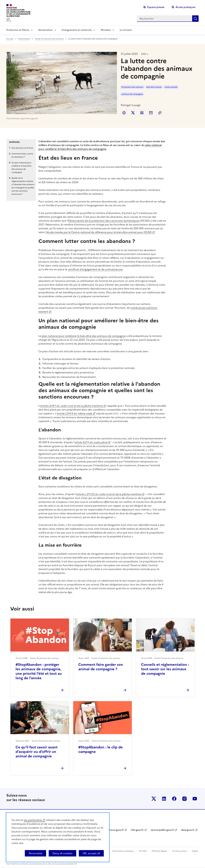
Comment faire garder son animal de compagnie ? (101, 667)
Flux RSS (143, 851)
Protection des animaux (132, 87)
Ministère (106, 30)
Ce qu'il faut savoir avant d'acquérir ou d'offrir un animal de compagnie (37, 752)
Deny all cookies (62, 853)
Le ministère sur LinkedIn (164, 799)
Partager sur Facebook (124, 113)
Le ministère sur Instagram (184, 799)
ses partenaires (33, 820)
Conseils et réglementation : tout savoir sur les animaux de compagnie (165, 669)
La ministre (126, 30)
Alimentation (45, 30)
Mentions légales (159, 851)
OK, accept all (91, 853)
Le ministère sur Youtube (195, 799)
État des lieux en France (22, 148)
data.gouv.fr (188, 830)
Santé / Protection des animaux (49, 39)
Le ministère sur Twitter (154, 799)
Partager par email (151, 113)
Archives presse (179, 851)
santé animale (171, 87)
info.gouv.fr (137, 830)
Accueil (10, 39)
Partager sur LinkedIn (142, 113)
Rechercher (195, 19)
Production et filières (18, 30)
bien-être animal (154, 87)
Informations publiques (123, 851)
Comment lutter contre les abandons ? (22, 155)
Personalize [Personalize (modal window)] (35, 853)
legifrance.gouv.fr (114, 830)
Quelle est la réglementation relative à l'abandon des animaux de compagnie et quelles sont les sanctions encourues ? (23, 186)
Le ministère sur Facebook (174, 799)
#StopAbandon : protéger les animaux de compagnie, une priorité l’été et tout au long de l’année (39, 671)
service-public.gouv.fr (162, 830)
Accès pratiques (185, 7)
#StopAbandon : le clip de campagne (100, 749)
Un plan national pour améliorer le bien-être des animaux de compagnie (22, 167)
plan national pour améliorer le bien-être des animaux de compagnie (84, 336)
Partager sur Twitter (133, 113)
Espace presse (156, 7)
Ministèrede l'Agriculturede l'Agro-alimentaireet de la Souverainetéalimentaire (18, 12)
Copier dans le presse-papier (160, 113)
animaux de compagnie (132, 94)
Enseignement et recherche (77, 30)
